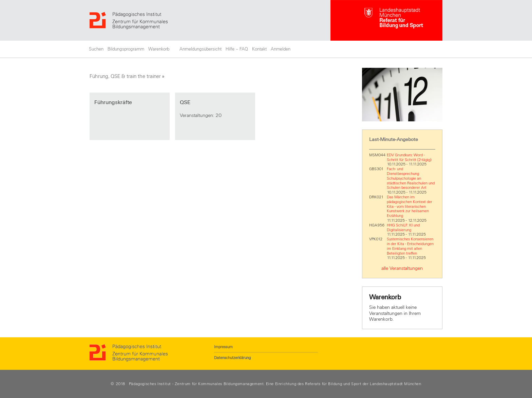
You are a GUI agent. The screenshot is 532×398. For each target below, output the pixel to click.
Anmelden (281, 49)
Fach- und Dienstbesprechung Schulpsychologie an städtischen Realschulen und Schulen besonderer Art (411, 178)
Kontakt (259, 49)
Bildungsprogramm (126, 49)
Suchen (96, 49)
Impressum (223, 347)
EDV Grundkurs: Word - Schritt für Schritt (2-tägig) (409, 157)
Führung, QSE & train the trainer (125, 76)
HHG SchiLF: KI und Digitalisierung (403, 227)
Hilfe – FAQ (237, 49)
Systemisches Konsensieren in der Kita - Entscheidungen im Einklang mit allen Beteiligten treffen (410, 246)
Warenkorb (159, 49)
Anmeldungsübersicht (201, 49)
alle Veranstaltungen (402, 268)
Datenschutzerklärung (232, 358)
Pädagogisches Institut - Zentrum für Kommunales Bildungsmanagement (196, 384)
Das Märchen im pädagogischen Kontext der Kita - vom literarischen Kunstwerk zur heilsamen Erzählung (410, 206)
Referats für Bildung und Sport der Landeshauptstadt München (363, 384)
